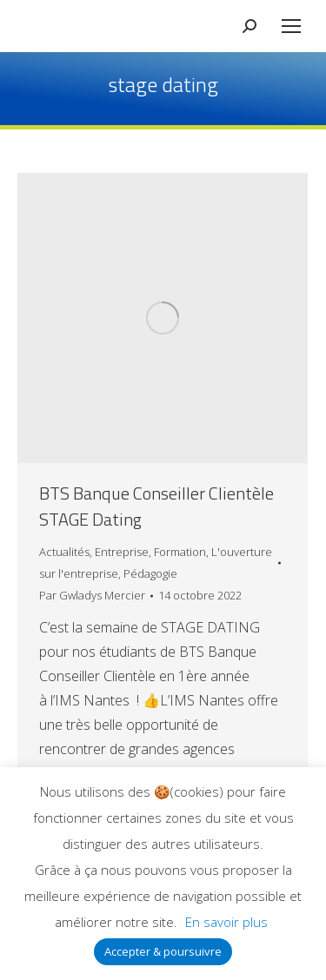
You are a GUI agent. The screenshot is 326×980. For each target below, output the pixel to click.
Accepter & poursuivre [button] (163, 951)
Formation (180, 552)
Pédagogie (150, 573)
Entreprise (122, 552)
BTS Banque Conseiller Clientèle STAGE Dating (156, 507)
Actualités (64, 552)
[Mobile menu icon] (291, 26)
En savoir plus (226, 922)
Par (92, 595)
